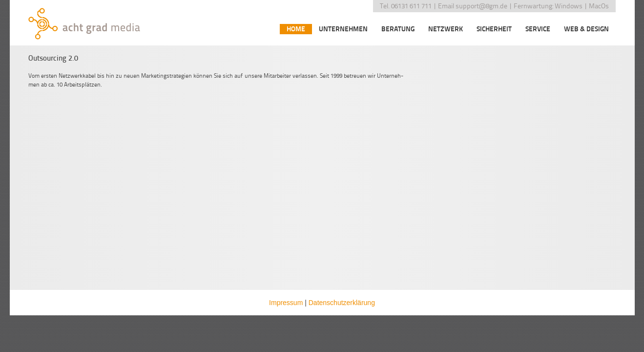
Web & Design (586, 29)
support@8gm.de (481, 6)
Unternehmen (343, 29)
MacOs (599, 6)
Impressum (286, 303)
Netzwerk (446, 29)
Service (538, 29)
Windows (569, 6)
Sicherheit (494, 29)
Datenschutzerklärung (342, 303)
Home (296, 29)
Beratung (398, 29)
